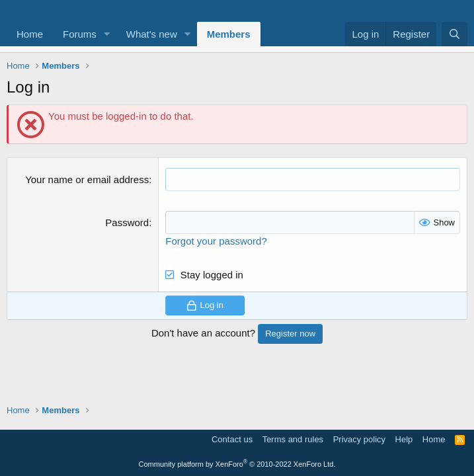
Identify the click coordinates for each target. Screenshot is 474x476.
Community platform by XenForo (237, 464)
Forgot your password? (216, 241)
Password (127, 222)
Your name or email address (87, 179)
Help (404, 439)
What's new (152, 34)
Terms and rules (293, 439)
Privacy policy (359, 439)
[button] (107, 34)
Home (30, 34)
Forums (80, 34)
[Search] (454, 34)
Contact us (232, 439)
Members (229, 34)
